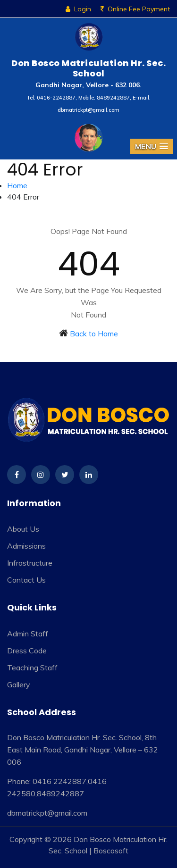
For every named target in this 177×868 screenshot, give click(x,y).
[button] (152, 146)
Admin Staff (28, 634)
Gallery (19, 684)
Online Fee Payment (135, 9)
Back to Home (94, 334)
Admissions (26, 546)
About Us (23, 529)
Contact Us (26, 580)
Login (78, 9)
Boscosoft (111, 851)
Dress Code (27, 651)
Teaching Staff (32, 668)
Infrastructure (30, 563)
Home (17, 185)
